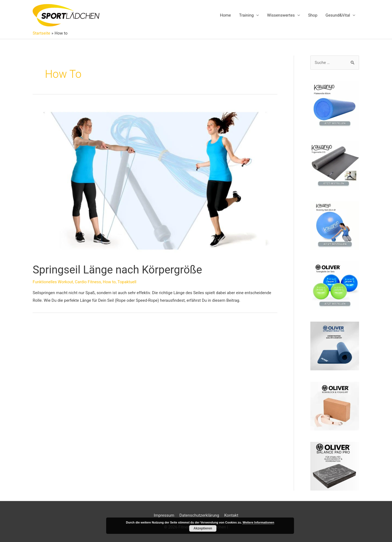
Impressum (164, 515)
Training (246, 15)
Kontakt (231, 515)
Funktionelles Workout (53, 282)
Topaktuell (127, 282)
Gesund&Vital (338, 15)
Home (225, 15)
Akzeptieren (203, 528)
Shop (313, 15)
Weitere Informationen (258, 522)
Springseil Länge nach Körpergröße (117, 270)
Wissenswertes (281, 15)
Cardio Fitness (88, 282)
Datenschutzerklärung (199, 515)
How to (109, 282)
